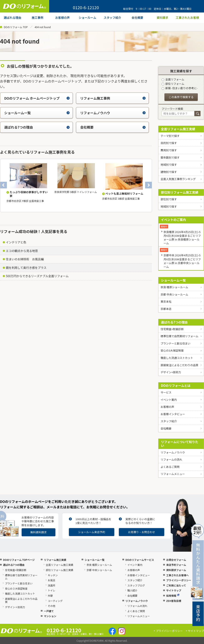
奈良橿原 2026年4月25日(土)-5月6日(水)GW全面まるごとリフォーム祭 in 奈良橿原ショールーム (182, 237)
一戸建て (49, 611)
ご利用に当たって (176, 585)
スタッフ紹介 (169, 421)
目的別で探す (169, 143)
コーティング (55, 601)
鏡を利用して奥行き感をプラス (26, 268)
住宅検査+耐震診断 (172, 329)
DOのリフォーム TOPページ (19, 560)
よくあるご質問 (170, 467)
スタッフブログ (136, 585)
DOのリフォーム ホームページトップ (37, 98)
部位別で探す (169, 199)
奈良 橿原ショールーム (174, 287)
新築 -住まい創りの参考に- (180, 88)
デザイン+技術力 (171, 372)
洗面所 (52, 585)
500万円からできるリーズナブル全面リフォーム (37, 276)
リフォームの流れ (171, 459)
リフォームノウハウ (113, 113)
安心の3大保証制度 (172, 350)
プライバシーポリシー (179, 580)
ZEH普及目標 (174, 601)
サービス (166, 392)
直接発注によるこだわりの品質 (179, 365)
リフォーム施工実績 (55, 560)
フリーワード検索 (172, 109)
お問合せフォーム (176, 560)
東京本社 (166, 301)
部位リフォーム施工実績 (60, 570)
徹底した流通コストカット (177, 358)
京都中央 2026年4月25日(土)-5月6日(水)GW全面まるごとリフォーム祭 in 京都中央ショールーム (182, 261)
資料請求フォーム (176, 570)
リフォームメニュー (173, 474)
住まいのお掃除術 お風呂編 (25, 259)
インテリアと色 (16, 242)
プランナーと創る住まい (175, 343)
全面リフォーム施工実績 (178, 129)
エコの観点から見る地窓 (22, 251)
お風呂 (52, 580)
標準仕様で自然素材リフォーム (179, 336)
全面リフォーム (173, 79)
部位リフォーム (173, 84)
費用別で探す (169, 150)
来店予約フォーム (176, 565)
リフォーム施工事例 (113, 98)
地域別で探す (169, 165)
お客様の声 (167, 407)
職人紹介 (132, 590)
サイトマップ (174, 590)
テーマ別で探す (170, 136)
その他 (52, 606)
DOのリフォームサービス (140, 560)
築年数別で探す (170, 157)
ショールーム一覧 (37, 113)
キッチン (53, 575)
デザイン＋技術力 (15, 607)
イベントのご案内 (173, 220)
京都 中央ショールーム (174, 294)
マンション (50, 616)
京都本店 (166, 309)
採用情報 (173, 596)
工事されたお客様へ (177, 575)
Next (148, 185)
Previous (4, 185)
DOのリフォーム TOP (16, 27)
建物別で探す (169, 172)
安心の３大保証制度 (16, 588)
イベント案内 (169, 400)
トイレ (52, 590)
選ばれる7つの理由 (37, 127)
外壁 (50, 596)
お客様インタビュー (173, 414)
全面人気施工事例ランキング (178, 179)
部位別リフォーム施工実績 (180, 192)
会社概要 (113, 127)
